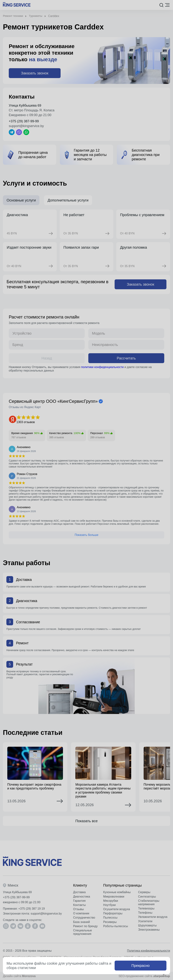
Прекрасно (141, 966)
